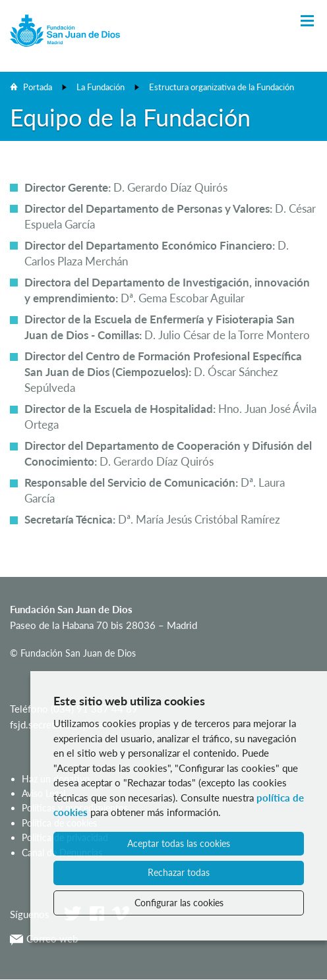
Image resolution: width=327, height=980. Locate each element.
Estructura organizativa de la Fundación (222, 87)
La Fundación (101, 87)
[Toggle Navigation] (307, 21)
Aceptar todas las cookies (179, 843)
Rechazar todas (179, 872)
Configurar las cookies (179, 903)
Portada (38, 87)
